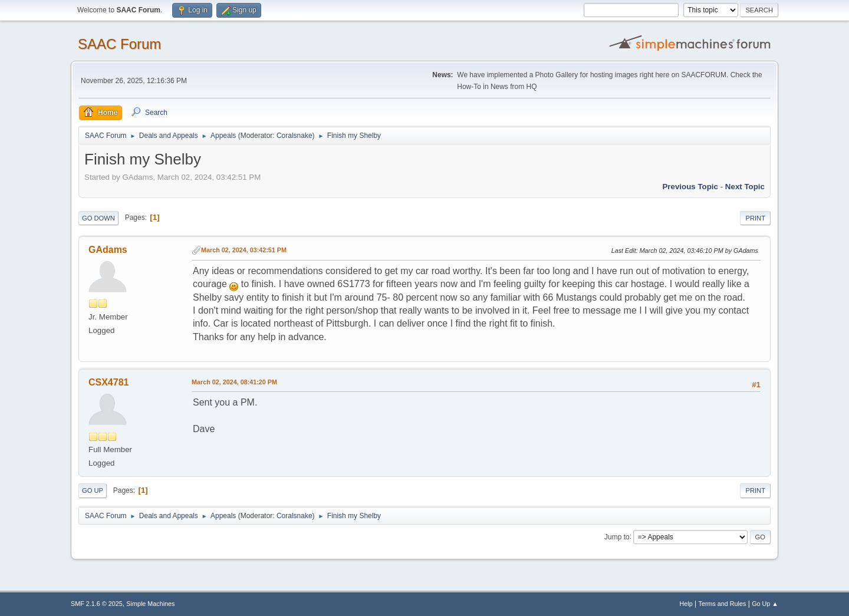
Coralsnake (294, 136)
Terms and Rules (723, 604)
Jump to (617, 536)
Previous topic (690, 187)
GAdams (108, 250)
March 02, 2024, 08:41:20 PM (234, 382)
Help (686, 604)
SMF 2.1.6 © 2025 (97, 604)
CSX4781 (108, 382)
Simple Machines (150, 604)
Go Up (93, 490)
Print (755, 218)
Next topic (745, 187)
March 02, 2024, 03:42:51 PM (244, 250)
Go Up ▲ (765, 604)
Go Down (98, 218)
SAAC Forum (119, 44)
